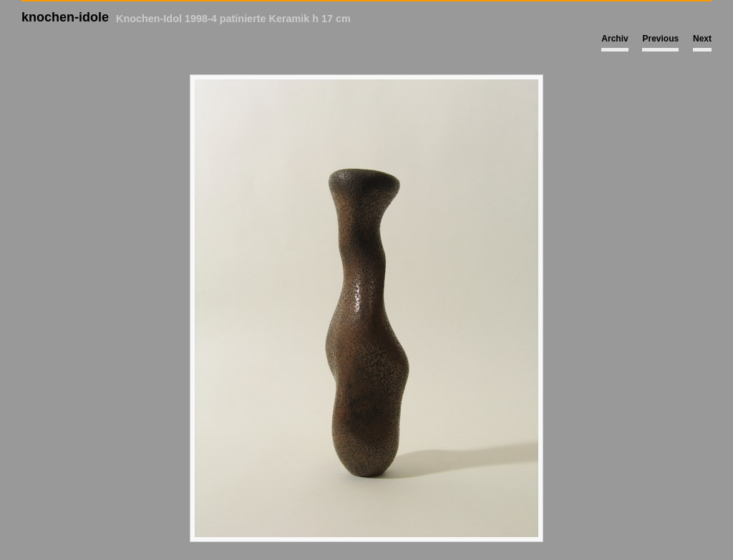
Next (702, 39)
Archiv (615, 39)
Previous (660, 39)
